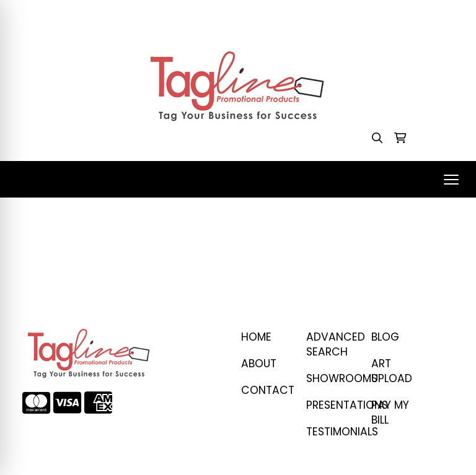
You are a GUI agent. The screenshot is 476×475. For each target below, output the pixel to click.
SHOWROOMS (331, 378)
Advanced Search (331, 344)
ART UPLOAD (392, 371)
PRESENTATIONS (331, 405)
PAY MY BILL (390, 412)
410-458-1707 (307, 13)
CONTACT (266, 390)
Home (256, 337)
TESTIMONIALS (331, 432)
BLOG (385, 337)
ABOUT (259, 364)
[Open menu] (451, 180)
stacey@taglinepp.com (405, 13)
